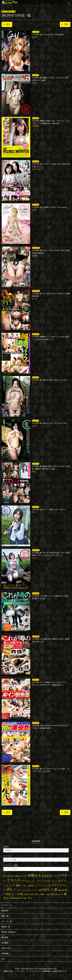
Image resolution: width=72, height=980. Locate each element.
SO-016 (36, 205)
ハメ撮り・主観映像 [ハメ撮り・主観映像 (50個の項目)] (27, 886)
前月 (7, 24)
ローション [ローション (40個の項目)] (34, 890)
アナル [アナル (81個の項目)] (55, 876)
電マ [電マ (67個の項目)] (26, 898)
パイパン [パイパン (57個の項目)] (37, 886)
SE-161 (35, 421)
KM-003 (36, 248)
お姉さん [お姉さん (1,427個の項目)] (34, 875)
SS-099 (35, 507)
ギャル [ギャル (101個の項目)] (40, 881)
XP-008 (36, 637)
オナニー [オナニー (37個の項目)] (34, 881)
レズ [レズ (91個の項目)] (28, 890)
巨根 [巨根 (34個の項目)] (29, 895)
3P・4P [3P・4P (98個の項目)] (7, 876)
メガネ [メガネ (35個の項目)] (24, 890)
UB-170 (36, 766)
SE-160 (35, 377)
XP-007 (36, 593)
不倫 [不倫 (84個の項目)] (39, 890)
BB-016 (36, 680)
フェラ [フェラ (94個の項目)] (43, 886)
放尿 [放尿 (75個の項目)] (32, 894)
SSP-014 (36, 291)
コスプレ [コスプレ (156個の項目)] (47, 881)
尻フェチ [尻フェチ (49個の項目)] (14, 894)
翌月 (65, 24)
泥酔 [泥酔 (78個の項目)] (52, 894)
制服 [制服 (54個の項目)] (59, 890)
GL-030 (36, 32)
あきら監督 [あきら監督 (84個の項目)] (15, 876)
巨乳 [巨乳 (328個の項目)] (20, 894)
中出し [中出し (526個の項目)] (46, 890)
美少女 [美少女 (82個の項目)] (21, 898)
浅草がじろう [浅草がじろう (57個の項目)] (59, 894)
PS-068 (35, 118)
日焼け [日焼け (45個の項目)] (48, 894)
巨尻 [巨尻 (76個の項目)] (25, 894)
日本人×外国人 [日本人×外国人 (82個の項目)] (40, 894)
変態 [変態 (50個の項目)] (63, 890)
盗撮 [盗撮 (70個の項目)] (16, 898)
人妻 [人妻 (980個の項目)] (54, 890)
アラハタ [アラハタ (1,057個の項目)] (13, 880)
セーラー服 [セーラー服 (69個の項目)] (56, 881)
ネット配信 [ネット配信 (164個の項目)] (15, 885)
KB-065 (36, 334)
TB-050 (36, 723)
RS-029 (36, 161)
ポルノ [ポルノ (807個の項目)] (11, 890)
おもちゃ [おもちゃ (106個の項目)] (23, 876)
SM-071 (36, 464)
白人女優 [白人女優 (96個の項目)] (10, 898)
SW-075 (36, 550)
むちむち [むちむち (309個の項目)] (47, 876)
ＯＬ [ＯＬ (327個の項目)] (30, 898)
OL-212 (36, 75)
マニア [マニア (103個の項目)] (19, 890)
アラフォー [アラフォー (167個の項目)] (26, 881)
